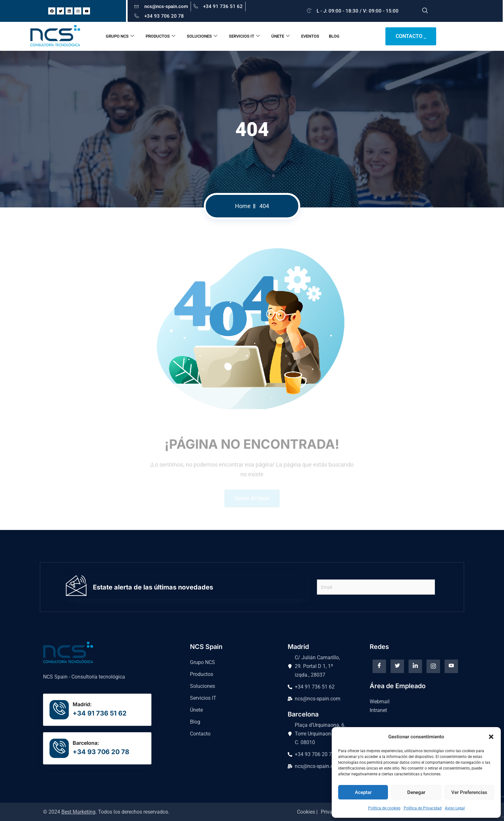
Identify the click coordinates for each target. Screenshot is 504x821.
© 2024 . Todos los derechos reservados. (106, 812)
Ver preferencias (469, 792)
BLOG (334, 36)
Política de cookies (384, 808)
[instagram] (433, 666)
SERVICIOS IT (244, 36)
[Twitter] (397, 666)
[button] (491, 737)
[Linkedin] (415, 666)
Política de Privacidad (423, 808)
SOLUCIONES (202, 36)
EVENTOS (310, 36)
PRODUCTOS (160, 36)
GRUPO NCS (120, 36)
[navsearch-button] (425, 11)
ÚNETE (280, 36)
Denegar (416, 792)
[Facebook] (379, 666)
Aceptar (363, 792)
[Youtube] (451, 666)
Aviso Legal (455, 808)
